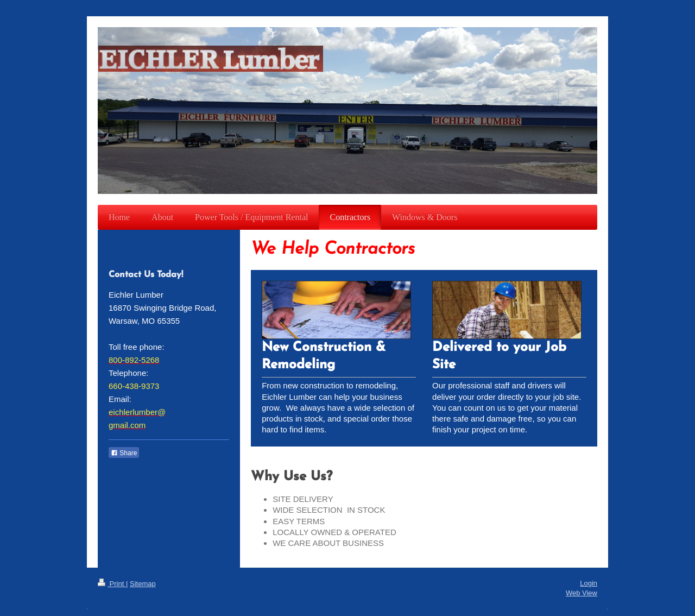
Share (124, 453)
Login (589, 583)
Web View (582, 593)
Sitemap (143, 584)
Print (112, 584)
